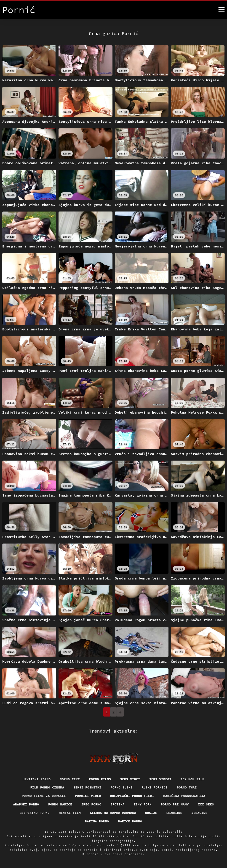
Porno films (100, 779)
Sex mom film (192, 779)
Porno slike (121, 787)
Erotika (117, 804)
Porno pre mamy (175, 804)
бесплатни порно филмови (113, 813)
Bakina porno (97, 821)
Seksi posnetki (87, 787)
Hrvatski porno (37, 779)
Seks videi (130, 779)
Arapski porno (26, 804)
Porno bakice (60, 804)
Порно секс (70, 779)
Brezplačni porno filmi (132, 796)
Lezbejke (174, 813)
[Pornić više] (222, 10)
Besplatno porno (35, 813)
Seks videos (160, 779)
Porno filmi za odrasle (44, 796)
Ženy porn (143, 804)
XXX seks (206, 804)
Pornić (93, 854)
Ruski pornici (155, 787)
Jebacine (199, 813)
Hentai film (70, 813)
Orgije (151, 813)
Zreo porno (91, 804)
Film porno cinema (47, 787)
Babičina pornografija (184, 796)
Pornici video (88, 796)
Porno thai (187, 787)
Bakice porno (130, 821)
